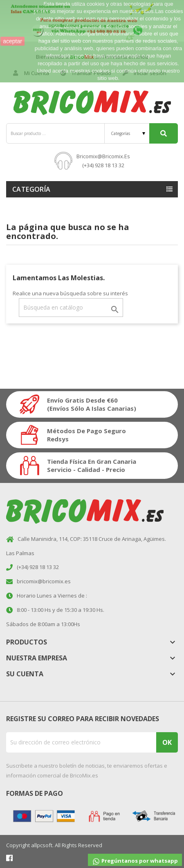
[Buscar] (71, 308)
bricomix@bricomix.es (103, 156)
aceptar (12, 41)
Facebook (9, 858)
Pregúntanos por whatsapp (135, 861)
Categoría (31, 189)
